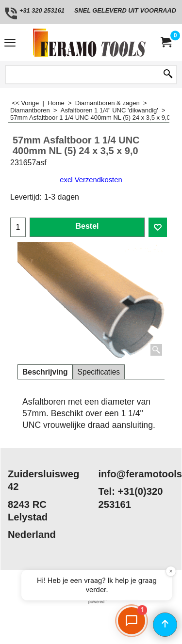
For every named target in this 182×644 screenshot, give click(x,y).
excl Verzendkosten (91, 180)
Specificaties (99, 372)
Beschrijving (45, 372)
